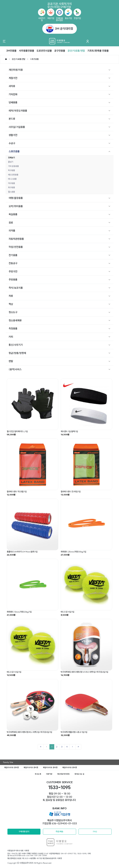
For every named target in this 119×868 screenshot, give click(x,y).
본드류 (12, 119)
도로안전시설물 (44, 51)
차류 (11, 296)
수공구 (12, 143)
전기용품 (13, 255)
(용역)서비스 (15, 369)
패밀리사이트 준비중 (12, 767)
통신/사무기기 (16, 345)
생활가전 (13, 135)
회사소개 (38, 774)
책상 (11, 304)
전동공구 (13, 263)
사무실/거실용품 (17, 127)
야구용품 (11, 183)
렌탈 (11, 361)
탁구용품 (11, 170)
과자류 (12, 86)
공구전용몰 (60, 51)
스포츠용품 (34, 59)
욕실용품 (13, 214)
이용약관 (49, 774)
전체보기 (11, 158)
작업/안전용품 (16, 247)
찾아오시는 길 (79, 774)
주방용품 (13, 280)
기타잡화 (13, 94)
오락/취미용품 (16, 206)
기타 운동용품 (13, 166)
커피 (11, 337)
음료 (11, 223)
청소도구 (13, 312)
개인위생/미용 (16, 70)
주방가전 (13, 271)
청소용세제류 (15, 320)
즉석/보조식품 (16, 288)
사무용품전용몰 (26, 51)
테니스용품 (12, 179)
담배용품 (13, 102)
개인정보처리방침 (63, 774)
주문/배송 (59, 831)
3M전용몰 (11, 51)
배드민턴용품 (13, 175)
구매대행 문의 (24, 831)
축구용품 (11, 187)
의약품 (12, 231)
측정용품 (13, 328)
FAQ (95, 831)
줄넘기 (11, 162)
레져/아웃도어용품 (18, 111)
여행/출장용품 (16, 198)
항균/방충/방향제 (17, 353)
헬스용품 (11, 192)
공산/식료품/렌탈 (76, 51)
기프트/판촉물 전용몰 (98, 51)
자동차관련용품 (16, 239)
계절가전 (13, 78)
